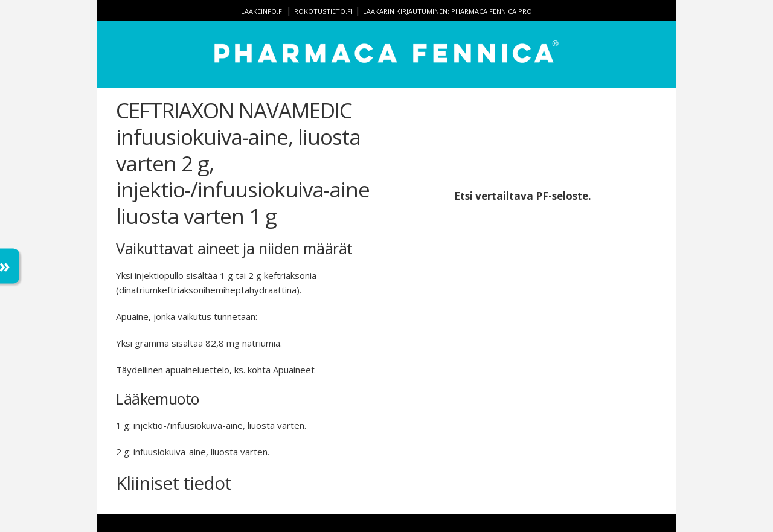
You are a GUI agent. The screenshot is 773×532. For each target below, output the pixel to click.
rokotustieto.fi (323, 11)
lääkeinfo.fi (262, 11)
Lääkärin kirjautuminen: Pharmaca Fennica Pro (447, 11)
